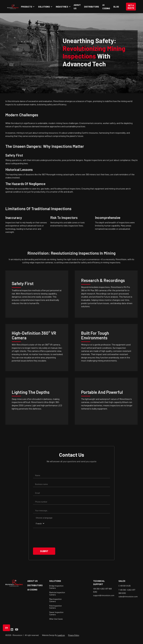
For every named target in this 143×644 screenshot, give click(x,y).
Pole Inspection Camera (56, 607)
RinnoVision (59, 101)
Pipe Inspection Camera (55, 600)
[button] (27, 7)
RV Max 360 (93, 290)
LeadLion (61, 635)
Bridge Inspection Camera (56, 587)
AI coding (106, 7)
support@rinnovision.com (104, 595)
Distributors (92, 7)
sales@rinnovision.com (128, 597)
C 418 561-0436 (125, 586)
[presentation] (55, 538)
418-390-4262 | (99, 589)
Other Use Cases (56, 619)
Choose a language (44, 518)
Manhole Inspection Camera (57, 594)
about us (32, 581)
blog (116, 7)
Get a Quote (131, 7)
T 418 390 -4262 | (126, 590)
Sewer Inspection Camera (56, 613)
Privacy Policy (74, 635)
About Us (77, 7)
